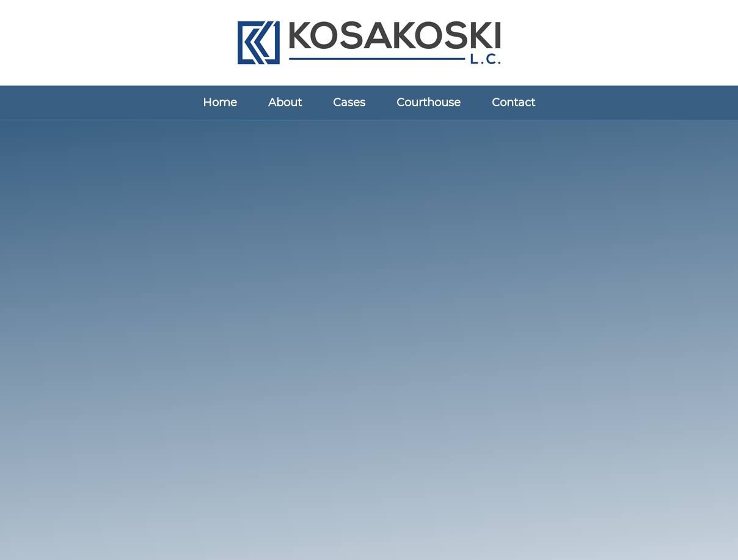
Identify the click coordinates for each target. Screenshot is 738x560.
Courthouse (429, 103)
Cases (349, 103)
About (285, 103)
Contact (513, 103)
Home (220, 103)
